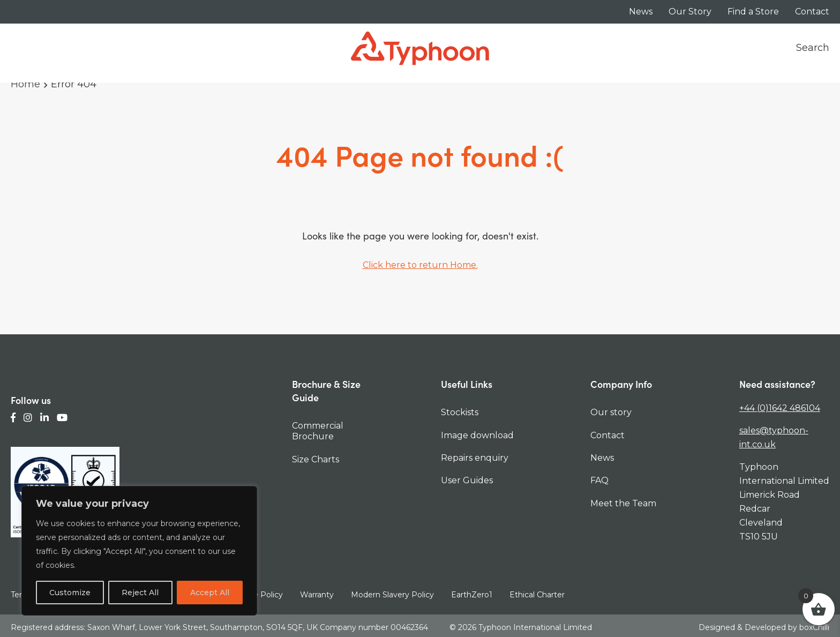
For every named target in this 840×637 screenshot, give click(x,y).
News (641, 12)
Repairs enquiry (475, 458)
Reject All (140, 593)
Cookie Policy (258, 595)
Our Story (690, 12)
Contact (812, 12)
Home (25, 84)
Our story (611, 412)
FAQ (599, 480)
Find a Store (753, 12)
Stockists (460, 412)
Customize (70, 593)
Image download (477, 435)
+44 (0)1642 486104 (780, 408)
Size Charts (316, 459)
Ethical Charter (537, 595)
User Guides (467, 480)
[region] (139, 551)
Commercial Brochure (318, 431)
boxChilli (814, 626)
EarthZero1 (472, 595)
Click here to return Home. (420, 265)
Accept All (210, 593)
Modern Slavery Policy (392, 595)
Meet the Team (623, 503)
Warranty (317, 595)
